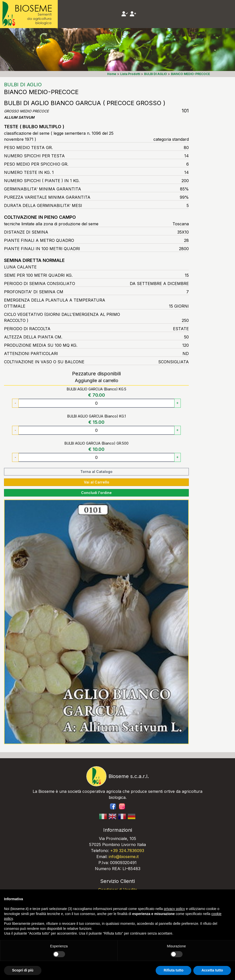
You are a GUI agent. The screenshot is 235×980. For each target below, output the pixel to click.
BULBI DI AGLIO (23, 85)
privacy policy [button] (174, 909)
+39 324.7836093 (127, 851)
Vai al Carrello (97, 482)
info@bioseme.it (124, 857)
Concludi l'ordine (96, 493)
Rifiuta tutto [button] (174, 970)
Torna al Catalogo (96, 472)
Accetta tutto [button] (212, 970)
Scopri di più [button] (23, 970)
